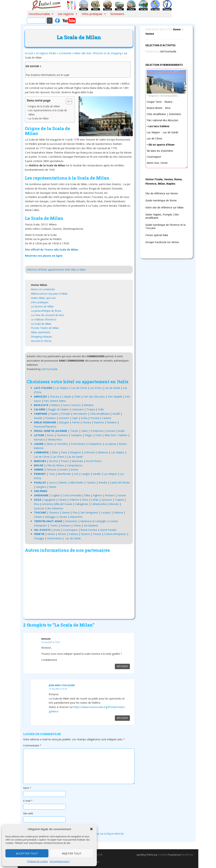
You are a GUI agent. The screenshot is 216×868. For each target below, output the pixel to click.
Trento (54, 525)
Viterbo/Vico (55, 440)
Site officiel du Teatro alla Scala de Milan (51, 250)
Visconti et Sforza (41, 341)
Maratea (89, 405)
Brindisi (103, 482)
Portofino (62, 444)
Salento (63, 482)
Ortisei (77, 525)
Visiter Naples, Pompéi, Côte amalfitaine (162, 216)
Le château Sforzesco (44, 319)
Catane (62, 500)
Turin (52, 474)
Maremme (76, 517)
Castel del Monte (120, 482)
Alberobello (77, 482)
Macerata (77, 461)
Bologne (64, 422)
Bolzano (66, 525)
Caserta (107, 418)
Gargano (41, 487)
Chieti (77, 397)
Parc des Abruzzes (94, 397)
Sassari (122, 495)
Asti (76, 474)
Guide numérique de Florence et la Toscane (165, 226)
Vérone (62, 534)
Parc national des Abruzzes (162, 120)
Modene (112, 422)
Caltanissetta (99, 504)
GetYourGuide (49, 369)
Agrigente (50, 500)
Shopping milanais (41, 337)
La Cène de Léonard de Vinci (47, 315)
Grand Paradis (108, 530)
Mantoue (103, 452)
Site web (28, 813)
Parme (76, 422)
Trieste (74, 431)
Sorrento (64, 418)
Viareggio (50, 517)
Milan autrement (41, 332)
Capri (75, 418)
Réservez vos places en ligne (44, 256)
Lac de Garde (112, 388)
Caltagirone (82, 504)
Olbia (87, 495)
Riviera (168, 102)
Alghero (98, 495)
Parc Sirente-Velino (55, 401)
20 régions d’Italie (46, 53)
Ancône (53, 461)
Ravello (38, 418)
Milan (55, 452)
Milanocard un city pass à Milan (49, 294)
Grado (121, 431)
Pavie (64, 452)
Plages (89, 435)
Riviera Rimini (154, 108)
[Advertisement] (79, 587)
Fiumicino (62, 435)
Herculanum (80, 414)
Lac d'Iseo (96, 388)
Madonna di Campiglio (93, 521)
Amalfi (116, 414)
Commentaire (32, 745)
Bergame (75, 452)
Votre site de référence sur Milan (164, 207)
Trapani (119, 500)
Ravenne (99, 422)
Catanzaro (78, 409)
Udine (84, 431)
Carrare (63, 517)
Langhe (86, 474)
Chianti (38, 517)
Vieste (53, 487)
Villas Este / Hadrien (116, 435)
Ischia (84, 418)
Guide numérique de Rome (161, 200)
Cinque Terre (154, 102)
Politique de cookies (37, 861)
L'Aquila (67, 397)
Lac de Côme (79, 388)
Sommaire (117, 14)
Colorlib (162, 855)
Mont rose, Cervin (157, 163)
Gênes (50, 444)
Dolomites (71, 521)
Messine (114, 504)
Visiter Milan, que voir (43, 298)
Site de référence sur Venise (162, 193)
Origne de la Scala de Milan (44, 106)
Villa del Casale (63, 504)
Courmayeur (70, 530)
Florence (54, 512)
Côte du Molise (55, 465)
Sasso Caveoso (72, 405)
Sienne (66, 512)
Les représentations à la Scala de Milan (48, 112)
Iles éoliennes (55, 508)
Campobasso (75, 465)
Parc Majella (115, 397)
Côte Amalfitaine (100, 414)
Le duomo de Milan (42, 306)
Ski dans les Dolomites (160, 151)
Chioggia (39, 538)
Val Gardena (91, 525)
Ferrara (87, 422)
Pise (75, 512)
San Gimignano (89, 512)
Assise (74, 469)
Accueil (29, 53)
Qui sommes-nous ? (60, 861)
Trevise (97, 534)
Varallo (97, 474)
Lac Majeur (62, 388)
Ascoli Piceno (94, 461)
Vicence (85, 534)
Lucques (106, 512)
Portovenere (78, 444)
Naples (54, 414)
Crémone (89, 452)
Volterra (118, 512)
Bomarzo (39, 440)
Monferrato (64, 474)
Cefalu (95, 500)
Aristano (110, 495)
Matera (56, 405)
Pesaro (65, 461)
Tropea (91, 409)
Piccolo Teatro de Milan (45, 328)
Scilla (101, 409)
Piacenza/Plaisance (45, 427)
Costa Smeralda (72, 495)
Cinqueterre (95, 444)
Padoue (74, 534)
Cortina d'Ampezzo (115, 534)
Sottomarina (54, 538)
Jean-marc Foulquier (62, 685)
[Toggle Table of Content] (67, 101)
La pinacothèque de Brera (46, 311)
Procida (95, 418)
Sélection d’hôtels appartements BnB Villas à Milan (56, 270)
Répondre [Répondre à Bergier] (122, 666)
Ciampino (76, 435)
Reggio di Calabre (58, 409)
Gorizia (111, 431)
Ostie (98, 435)
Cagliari (56, 495)
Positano (51, 418)
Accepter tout (27, 853)
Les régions (68, 14)
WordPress (187, 855)
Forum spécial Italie (157, 235)
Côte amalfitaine (156, 114)
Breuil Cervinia (89, 530)
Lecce (52, 482)
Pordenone (97, 431)
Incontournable (41, 14)
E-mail (28, 801)
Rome (50, 435)
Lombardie (65, 53)
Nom (27, 788)
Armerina (47, 504)
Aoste (57, 530)
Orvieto (64, 469)
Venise (51, 534)
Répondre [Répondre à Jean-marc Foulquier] (122, 718)
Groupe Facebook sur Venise (162, 242)
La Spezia (110, 444)
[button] (91, 829)
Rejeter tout (72, 853)
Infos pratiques (94, 14)
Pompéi (66, 414)
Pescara (55, 397)
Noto (85, 500)
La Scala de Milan (39, 118)
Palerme (74, 500)
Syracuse (107, 500)
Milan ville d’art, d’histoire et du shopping (98, 53)
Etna (37, 504)
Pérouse (51, 469)
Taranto (91, 482)
